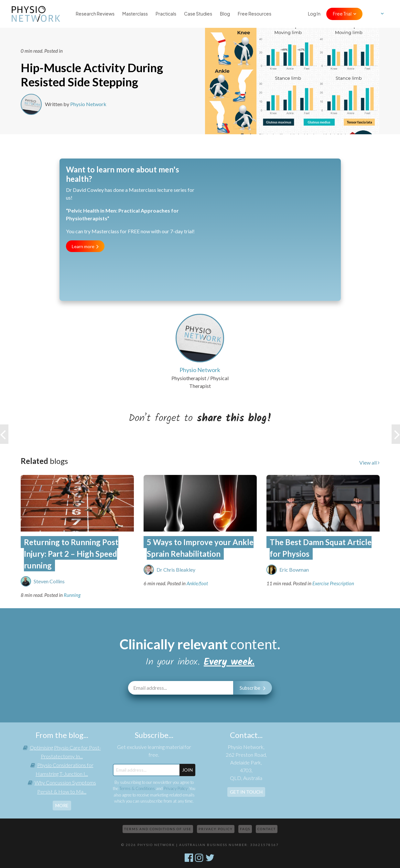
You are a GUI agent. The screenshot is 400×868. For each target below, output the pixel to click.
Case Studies (198, 14)
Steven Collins (49, 581)
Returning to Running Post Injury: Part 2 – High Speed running (71, 554)
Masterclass (135, 14)
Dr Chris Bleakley (176, 570)
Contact (267, 829)
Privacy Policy (175, 788)
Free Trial (342, 14)
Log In (314, 14)
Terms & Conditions (137, 788)
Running (72, 595)
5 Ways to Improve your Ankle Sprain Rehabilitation (200, 548)
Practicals (166, 14)
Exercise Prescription (333, 583)
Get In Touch (246, 792)
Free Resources (254, 14)
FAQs (245, 829)
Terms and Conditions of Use (158, 829)
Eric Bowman (294, 570)
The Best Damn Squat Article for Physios (321, 548)
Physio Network (88, 104)
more (62, 805)
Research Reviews (95, 14)
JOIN (187, 770)
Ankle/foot (197, 583)
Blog (225, 14)
